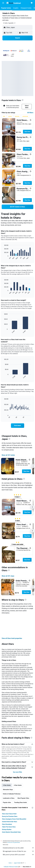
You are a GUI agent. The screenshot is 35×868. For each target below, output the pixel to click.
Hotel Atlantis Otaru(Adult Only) (11, 832)
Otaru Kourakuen (7, 824)
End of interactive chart (3, 258)
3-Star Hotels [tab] (7, 785)
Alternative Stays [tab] (8, 790)
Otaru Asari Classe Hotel (9, 814)
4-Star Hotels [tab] (18, 785)
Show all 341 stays (8, 576)
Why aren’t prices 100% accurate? (18, 855)
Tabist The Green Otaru (9, 827)
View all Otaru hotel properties (12, 638)
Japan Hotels (17, 863)
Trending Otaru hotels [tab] (20, 802)
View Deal (27, 132)
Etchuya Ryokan (7, 829)
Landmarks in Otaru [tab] (9, 798)
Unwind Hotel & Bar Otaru (10, 822)
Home (10, 863)
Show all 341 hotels (8, 455)
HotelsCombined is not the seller (18, 848)
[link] (17, 207)
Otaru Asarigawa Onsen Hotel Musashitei (14, 819)
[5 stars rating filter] (25, 117)
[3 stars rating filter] (10, 117)
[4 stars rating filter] (17, 117)
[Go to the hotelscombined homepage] (14, 3)
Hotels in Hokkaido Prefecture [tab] (12, 794)
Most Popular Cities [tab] (23, 798)
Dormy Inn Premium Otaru (10, 816)
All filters (30, 113)
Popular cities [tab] (7, 802)
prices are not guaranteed (14, 842)
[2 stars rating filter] (4, 117)
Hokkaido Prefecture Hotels (11, 867)
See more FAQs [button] (18, 772)
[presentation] (23, 100)
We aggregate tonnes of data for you (18, 851)
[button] (3, 3)
